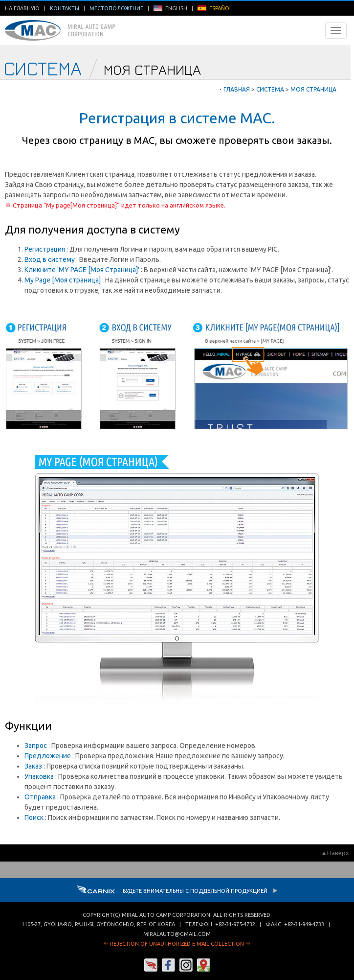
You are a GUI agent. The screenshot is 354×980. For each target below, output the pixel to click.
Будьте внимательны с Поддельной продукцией (177, 891)
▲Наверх (335, 853)
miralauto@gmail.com (177, 934)
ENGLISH (170, 8)
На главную (22, 8)
